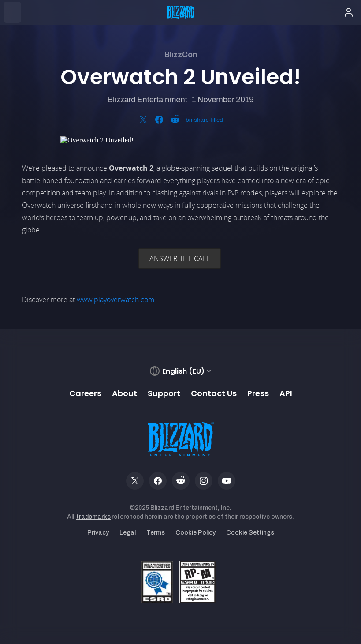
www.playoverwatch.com (115, 300)
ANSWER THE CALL (180, 258)
